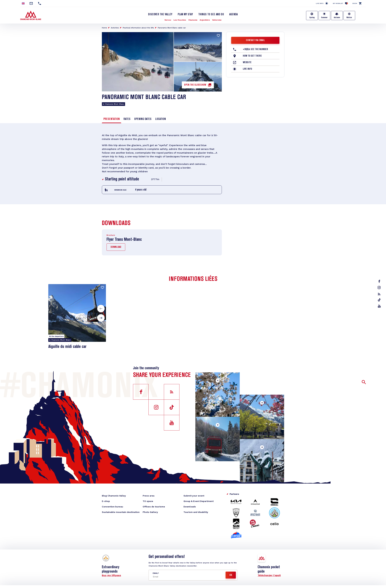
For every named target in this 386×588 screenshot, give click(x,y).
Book (355, 3)
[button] (101, 309)
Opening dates (143, 119)
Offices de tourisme (154, 507)
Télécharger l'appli (269, 575)
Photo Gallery (150, 512)
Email (155, 573)
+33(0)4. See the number (255, 49)
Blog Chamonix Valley (114, 496)
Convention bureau (112, 507)
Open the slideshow (195, 85)
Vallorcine (217, 20)
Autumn (337, 17)
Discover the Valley (160, 15)
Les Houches (180, 20)
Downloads (190, 507)
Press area (149, 496)
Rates (127, 119)
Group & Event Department (199, 501)
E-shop (106, 501)
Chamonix (193, 20)
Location (161, 119)
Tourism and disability (196, 512)
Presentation (112, 119)
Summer (324, 17)
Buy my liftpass (111, 575)
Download (116, 247)
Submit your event (194, 496)
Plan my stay (185, 15)
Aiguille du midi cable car (67, 347)
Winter (349, 17)
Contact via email (255, 40)
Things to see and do (211, 15)
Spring (312, 17)
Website (247, 63)
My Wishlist (340, 3)
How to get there (252, 56)
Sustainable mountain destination (121, 512)
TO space (148, 501)
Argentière (205, 20)
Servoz (168, 20)
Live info (320, 3)
